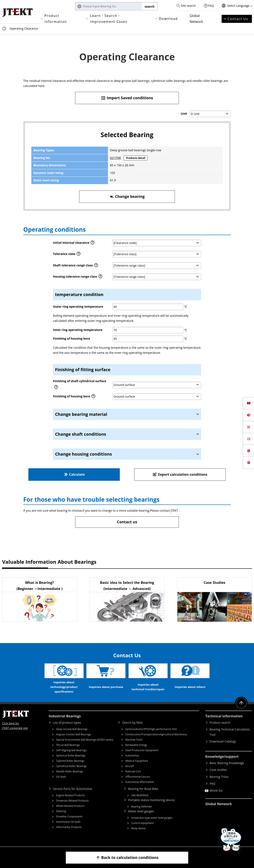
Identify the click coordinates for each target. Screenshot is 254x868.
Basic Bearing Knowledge (227, 763)
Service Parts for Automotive (72, 789)
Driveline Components (69, 816)
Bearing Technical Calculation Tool (230, 732)
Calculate (74, 474)
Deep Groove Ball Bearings (72, 729)
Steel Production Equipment (142, 750)
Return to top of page (241, 703)
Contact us (127, 522)
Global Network (196, 19)
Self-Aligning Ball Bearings (71, 750)
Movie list (216, 790)
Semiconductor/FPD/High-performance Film (151, 729)
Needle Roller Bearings (70, 771)
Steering (61, 811)
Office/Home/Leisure (138, 777)
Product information (56, 19)
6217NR (115, 158)
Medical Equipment (137, 761)
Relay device (139, 828)
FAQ (211, 6)
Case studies (218, 770)
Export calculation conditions (180, 474)
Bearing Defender (142, 807)
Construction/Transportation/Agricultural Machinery (156, 734)
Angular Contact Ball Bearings (74, 734)
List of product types (67, 723)
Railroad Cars (133, 771)
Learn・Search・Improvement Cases (109, 19)
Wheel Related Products (70, 806)
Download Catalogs (223, 741)
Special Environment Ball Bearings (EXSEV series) (85, 740)
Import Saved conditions (127, 98)
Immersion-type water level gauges (152, 818)
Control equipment (142, 823)
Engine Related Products (70, 795)
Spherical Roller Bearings (71, 756)
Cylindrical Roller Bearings (71, 766)
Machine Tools (134, 740)
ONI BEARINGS (140, 795)
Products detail (136, 158)
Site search (188, 6)
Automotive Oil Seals (68, 822)
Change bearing (127, 196)
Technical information (224, 716)
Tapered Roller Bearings (70, 761)
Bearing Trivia (219, 777)
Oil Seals (61, 777)
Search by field (132, 723)
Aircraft (130, 766)
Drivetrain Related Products (72, 801)
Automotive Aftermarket (140, 782)
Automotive (132, 756)
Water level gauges (141, 811)
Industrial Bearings (65, 716)
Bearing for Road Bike (143, 789)
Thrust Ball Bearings (68, 745)
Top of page (4, 29)
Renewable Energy (136, 745)
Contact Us (238, 19)
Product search (220, 723)
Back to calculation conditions (127, 858)
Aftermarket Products (69, 827)
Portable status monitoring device (151, 800)
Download (168, 19)
